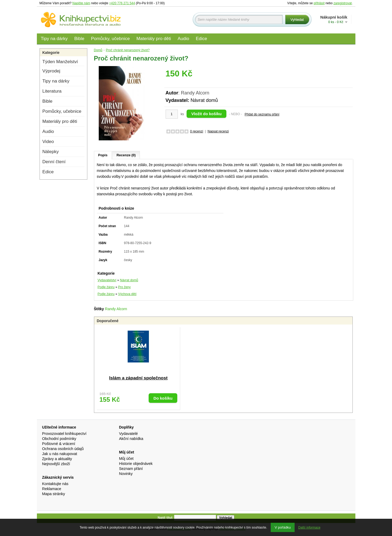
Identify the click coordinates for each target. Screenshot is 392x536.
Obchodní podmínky (59, 439)
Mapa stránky (54, 494)
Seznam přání (131, 469)
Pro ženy (124, 287)
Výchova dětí (127, 294)
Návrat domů (204, 100)
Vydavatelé (129, 434)
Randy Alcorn (116, 309)
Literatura (52, 91)
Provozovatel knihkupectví (64, 434)
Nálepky (51, 152)
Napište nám (81, 3)
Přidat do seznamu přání (262, 114)
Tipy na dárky (54, 39)
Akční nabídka (131, 439)
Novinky (126, 474)
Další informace (309, 528)
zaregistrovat (343, 3)
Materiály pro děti (154, 39)
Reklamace (52, 489)
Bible (79, 39)
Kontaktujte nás (55, 484)
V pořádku (283, 527)
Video (48, 142)
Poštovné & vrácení (59, 444)
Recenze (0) (126, 155)
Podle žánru (106, 287)
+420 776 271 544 (122, 3)
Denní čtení (54, 162)
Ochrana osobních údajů (63, 449)
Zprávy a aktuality (57, 459)
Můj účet (126, 459)
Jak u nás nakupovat (60, 454)
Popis (103, 155)
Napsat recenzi (218, 131)
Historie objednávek (136, 464)
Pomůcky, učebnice (110, 39)
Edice (202, 39)
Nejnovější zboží (56, 464)
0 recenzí (197, 131)
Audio (183, 39)
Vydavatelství (107, 280)
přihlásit (319, 3)
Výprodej (51, 71)
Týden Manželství (60, 62)
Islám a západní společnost (138, 378)
